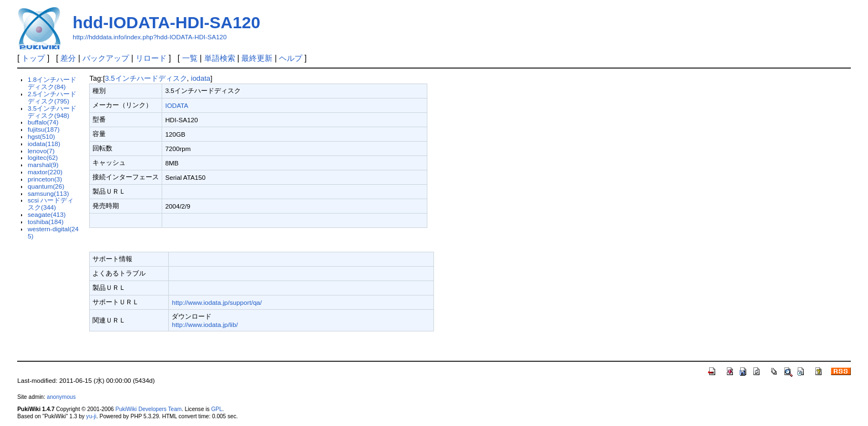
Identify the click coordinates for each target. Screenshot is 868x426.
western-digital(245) (53, 232)
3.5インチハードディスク (146, 78)
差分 (68, 58)
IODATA (177, 105)
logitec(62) (43, 157)
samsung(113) (48, 193)
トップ (33, 58)
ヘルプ (291, 58)
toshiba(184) (46, 222)
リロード (151, 58)
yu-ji (91, 416)
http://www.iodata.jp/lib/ (205, 324)
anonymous (61, 397)
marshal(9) (43, 165)
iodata (201, 78)
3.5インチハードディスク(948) (52, 112)
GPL (216, 409)
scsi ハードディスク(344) (51, 204)
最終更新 (257, 58)
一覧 (190, 58)
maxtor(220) (45, 172)
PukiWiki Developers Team (148, 409)
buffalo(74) (43, 122)
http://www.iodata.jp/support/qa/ (217, 302)
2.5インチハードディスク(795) (52, 97)
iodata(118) (44, 144)
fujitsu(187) (44, 129)
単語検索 (220, 58)
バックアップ (106, 58)
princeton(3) (45, 179)
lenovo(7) (41, 151)
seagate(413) (47, 214)
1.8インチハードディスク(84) (52, 83)
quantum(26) (46, 186)
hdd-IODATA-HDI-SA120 (166, 22)
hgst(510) (41, 136)
